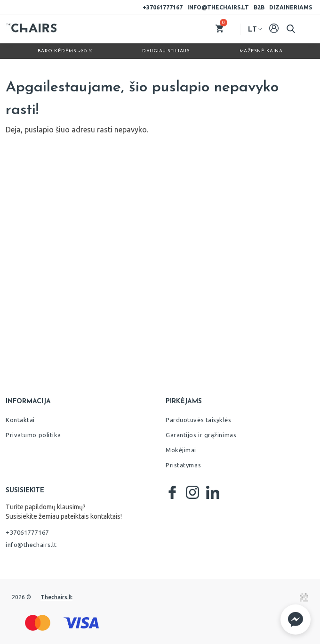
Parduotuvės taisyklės (199, 420)
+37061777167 (163, 7)
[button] (296, 620)
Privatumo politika (33, 435)
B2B (259, 7)
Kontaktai (20, 420)
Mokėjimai (181, 450)
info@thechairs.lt (218, 7)
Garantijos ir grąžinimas (201, 435)
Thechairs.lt (56, 597)
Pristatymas (183, 465)
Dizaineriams (291, 7)
